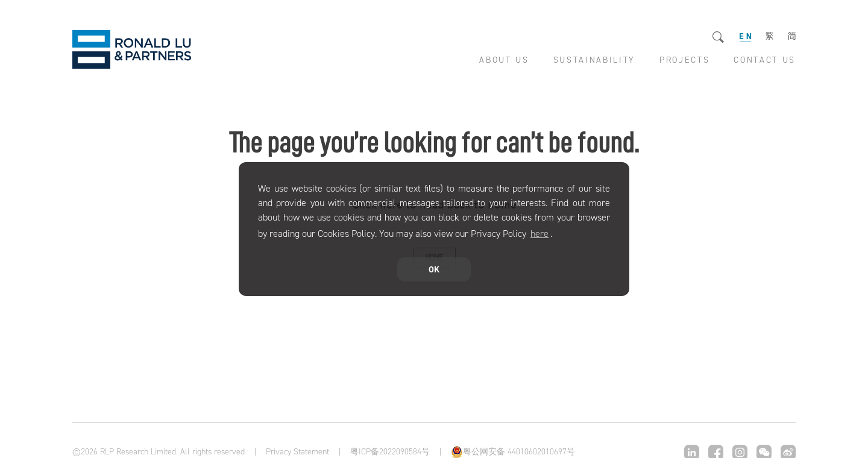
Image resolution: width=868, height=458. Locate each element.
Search (719, 38)
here (539, 234)
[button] (556, 235)
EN (745, 36)
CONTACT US (765, 60)
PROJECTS (684, 60)
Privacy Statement (297, 452)
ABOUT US (504, 60)
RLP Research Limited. (132, 49)
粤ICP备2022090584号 (390, 452)
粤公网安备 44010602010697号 (519, 452)
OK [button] (434, 269)
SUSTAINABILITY (594, 60)
